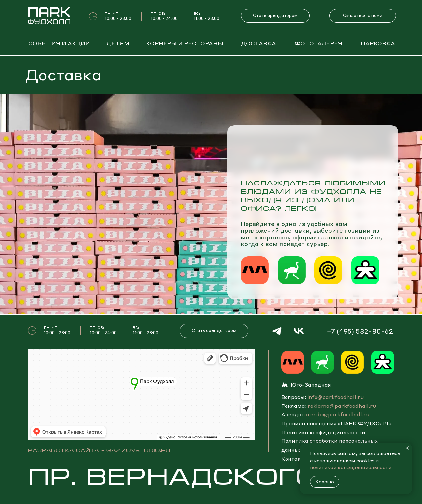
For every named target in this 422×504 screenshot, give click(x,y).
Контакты (295, 459)
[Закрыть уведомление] (407, 448)
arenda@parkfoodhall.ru (337, 414)
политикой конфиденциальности (351, 467)
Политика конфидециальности (323, 432)
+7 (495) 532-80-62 (360, 331)
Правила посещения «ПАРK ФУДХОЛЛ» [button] (336, 423)
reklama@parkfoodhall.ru (342, 406)
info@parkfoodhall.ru (335, 397)
